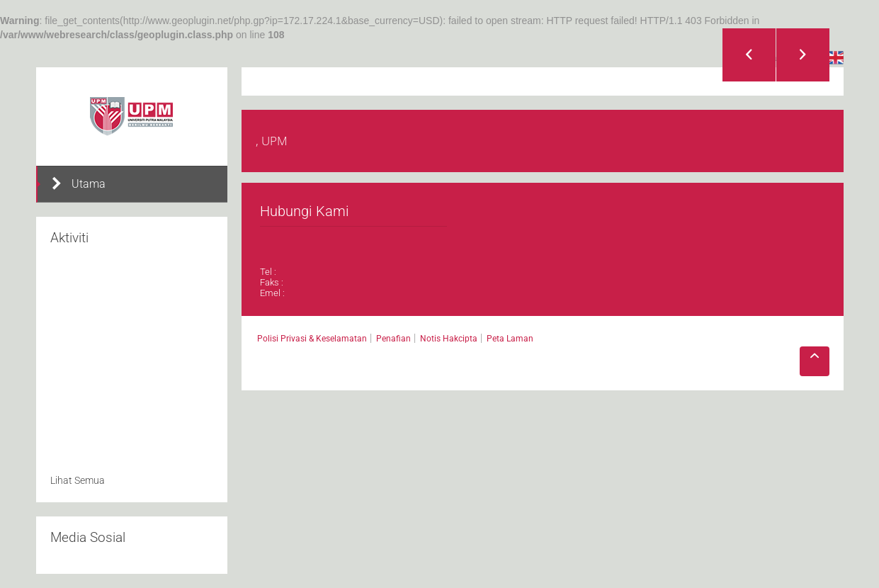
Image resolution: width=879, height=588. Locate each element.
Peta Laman (510, 339)
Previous (749, 55)
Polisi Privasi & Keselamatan (312, 339)
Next (803, 55)
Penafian (393, 339)
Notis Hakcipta (449, 339)
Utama (78, 183)
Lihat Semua (78, 480)
